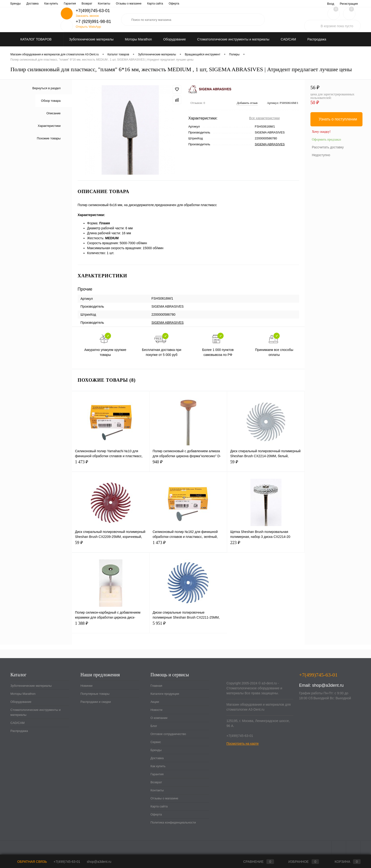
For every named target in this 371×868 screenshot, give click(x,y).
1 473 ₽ (111, 465)
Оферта (156, 814)
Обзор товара (51, 101)
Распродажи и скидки (96, 702)
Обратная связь (29, 862)
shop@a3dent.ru (328, 685)
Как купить (158, 766)
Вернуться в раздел (46, 88)
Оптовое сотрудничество (139, 4)
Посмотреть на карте (243, 744)
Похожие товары (49, 138)
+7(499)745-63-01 (67, 862)
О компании (97, 4)
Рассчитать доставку (328, 147)
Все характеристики (264, 118)
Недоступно (321, 155)
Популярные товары (95, 694)
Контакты (157, 790)
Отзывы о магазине (164, 798)
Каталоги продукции (40, 4)
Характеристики (49, 126)
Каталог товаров (35, 39)
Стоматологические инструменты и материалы (35, 712)
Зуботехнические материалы (31, 686)
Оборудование (21, 702)
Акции (63, 4)
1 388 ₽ (111, 626)
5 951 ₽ (188, 626)
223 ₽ (266, 545)
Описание (53, 113)
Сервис (166, 4)
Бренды (156, 750)
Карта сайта (159, 806)
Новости (78, 4)
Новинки (86, 686)
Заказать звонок (87, 16)
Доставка (157, 758)
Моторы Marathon (23, 694)
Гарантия (157, 774)
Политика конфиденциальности (173, 822)
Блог (114, 4)
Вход (331, 4)
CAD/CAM (18, 723)
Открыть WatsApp (88, 27)
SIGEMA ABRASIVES (270, 144)
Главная (16, 4)
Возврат (156, 782)
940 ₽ (188, 465)
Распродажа (19, 731)
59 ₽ (266, 465)
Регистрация (349, 4)
